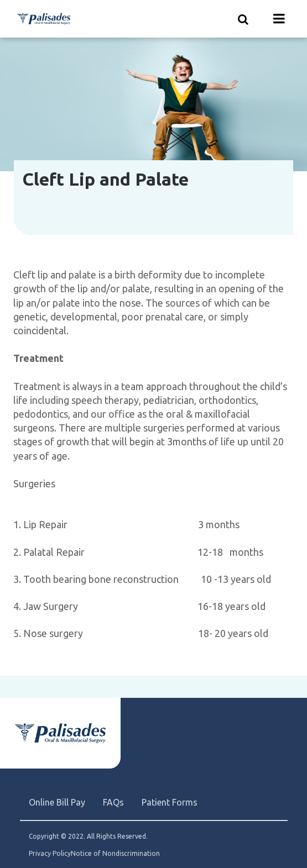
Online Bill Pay (57, 802)
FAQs (113, 802)
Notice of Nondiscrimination (115, 854)
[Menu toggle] (279, 19)
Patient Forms (170, 802)
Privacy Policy (50, 854)
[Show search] (243, 19)
